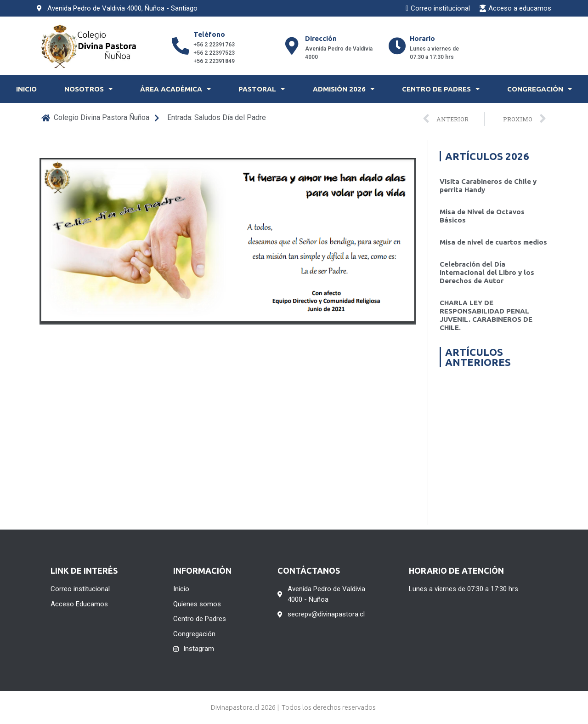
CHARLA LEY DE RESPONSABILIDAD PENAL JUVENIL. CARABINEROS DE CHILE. (486, 315)
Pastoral (262, 89)
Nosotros (88, 89)
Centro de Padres (441, 89)
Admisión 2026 (344, 89)
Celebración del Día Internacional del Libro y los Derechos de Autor (487, 272)
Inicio (26, 89)
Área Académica (175, 89)
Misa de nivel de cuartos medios (493, 242)
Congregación (540, 89)
